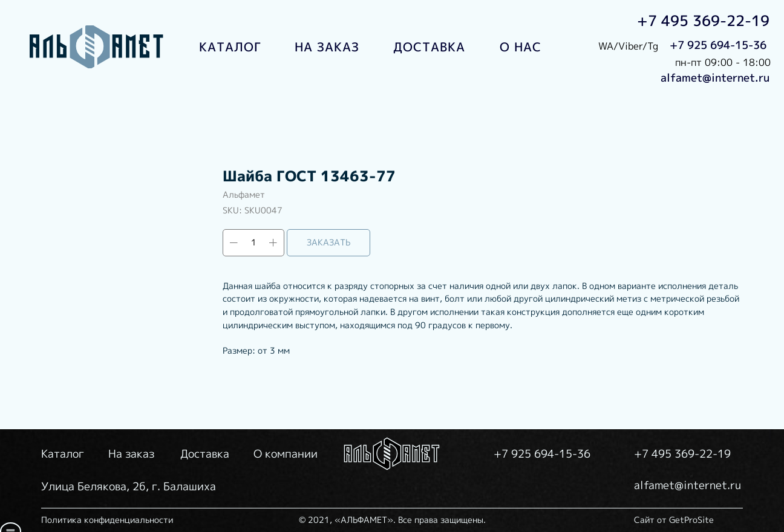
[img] (97, 47)
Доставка (205, 454)
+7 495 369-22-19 (703, 21)
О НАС (521, 47)
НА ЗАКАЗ (327, 47)
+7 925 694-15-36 (718, 45)
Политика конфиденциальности (107, 520)
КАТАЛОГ (230, 47)
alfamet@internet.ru (715, 78)
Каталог (63, 454)
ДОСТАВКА (429, 47)
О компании (286, 454)
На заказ (131, 454)
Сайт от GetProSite (674, 520)
